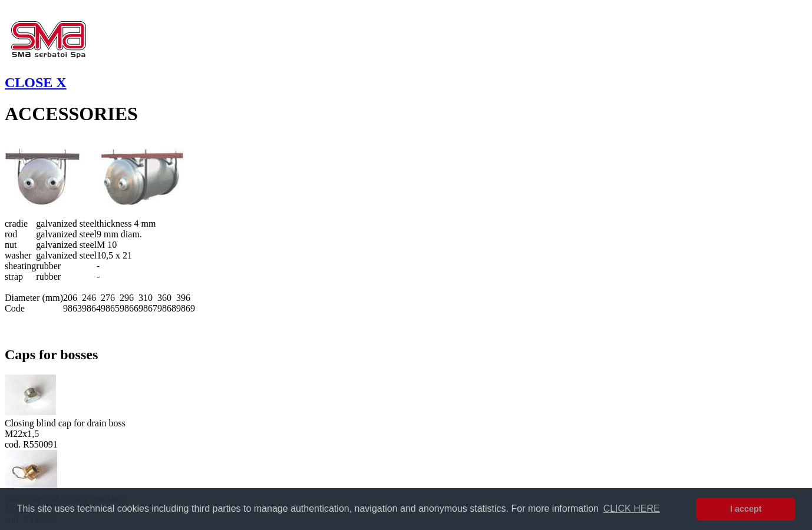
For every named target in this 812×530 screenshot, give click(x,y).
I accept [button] (746, 509)
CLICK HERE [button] (632, 509)
